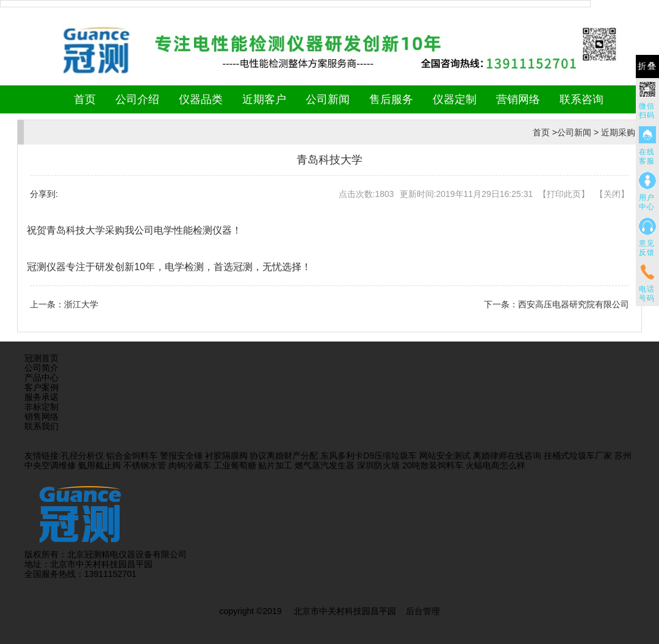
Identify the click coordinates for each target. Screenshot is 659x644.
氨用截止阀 (99, 465)
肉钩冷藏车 (190, 465)
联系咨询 (582, 99)
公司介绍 (137, 99)
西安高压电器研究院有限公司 (574, 304)
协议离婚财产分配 (284, 456)
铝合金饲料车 (132, 456)
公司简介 (41, 368)
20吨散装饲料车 (433, 465)
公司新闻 (328, 99)
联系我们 (41, 426)
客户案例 (41, 387)
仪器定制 (455, 99)
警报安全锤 (181, 456)
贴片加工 (275, 465)
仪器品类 (201, 99)
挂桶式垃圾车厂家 (578, 456)
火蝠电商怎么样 (495, 465)
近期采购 (618, 132)
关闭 (612, 194)
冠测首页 (41, 358)
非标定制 (41, 407)
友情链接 (41, 456)
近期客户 (264, 99)
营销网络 (518, 99)
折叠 (647, 66)
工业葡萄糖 (235, 465)
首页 (85, 99)
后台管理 (423, 611)
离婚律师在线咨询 (507, 456)
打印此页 (564, 194)
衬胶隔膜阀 (226, 456)
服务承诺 (41, 397)
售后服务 (391, 99)
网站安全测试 (445, 456)
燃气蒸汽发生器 (325, 465)
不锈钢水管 (145, 465)
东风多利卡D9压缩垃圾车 (369, 456)
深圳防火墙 (378, 465)
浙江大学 (81, 304)
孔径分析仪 (82, 456)
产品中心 (41, 377)
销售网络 (41, 417)
